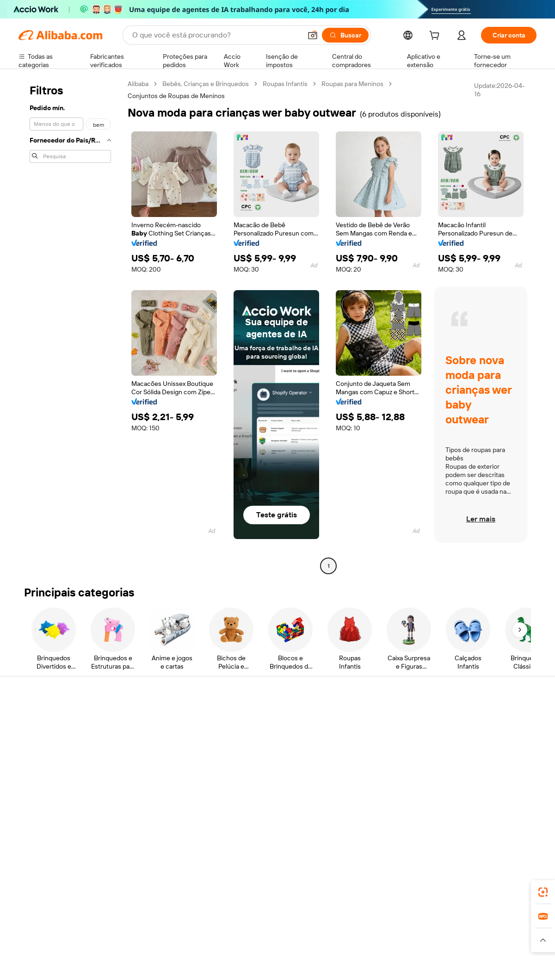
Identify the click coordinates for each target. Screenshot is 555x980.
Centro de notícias (471, 754)
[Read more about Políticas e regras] (40, 940)
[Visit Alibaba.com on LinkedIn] (462, 808)
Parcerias (351, 771)
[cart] (436, 37)
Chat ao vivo (36, 736)
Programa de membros (264, 736)
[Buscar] (345, 35)
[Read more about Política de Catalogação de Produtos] (162, 940)
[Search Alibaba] (216, 35)
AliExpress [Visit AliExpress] (133, 922)
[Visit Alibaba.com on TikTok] (518, 808)
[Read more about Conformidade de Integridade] (497, 940)
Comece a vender (363, 719)
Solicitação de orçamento (268, 719)
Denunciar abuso (43, 789)
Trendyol (388, 922)
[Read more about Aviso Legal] (87, 940)
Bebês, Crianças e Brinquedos (206, 84)
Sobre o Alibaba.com (473, 719)
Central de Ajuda (42, 719)
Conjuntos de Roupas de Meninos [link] (176, 96)
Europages (424, 922)
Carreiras (457, 771)
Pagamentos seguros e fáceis (167, 719)
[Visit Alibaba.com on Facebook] (448, 808)
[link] (543, 892)
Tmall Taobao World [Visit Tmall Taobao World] (220, 922)
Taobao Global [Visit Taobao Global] (328, 922)
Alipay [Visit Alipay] (264, 922)
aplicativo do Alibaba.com (360, 881)
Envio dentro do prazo (156, 754)
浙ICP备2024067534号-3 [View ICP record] (501, 962)
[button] (313, 35)
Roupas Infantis (285, 84)
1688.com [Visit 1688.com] (170, 922)
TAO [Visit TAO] (362, 922)
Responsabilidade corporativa (487, 736)
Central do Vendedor (367, 736)
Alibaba (138, 84)
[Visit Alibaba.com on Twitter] (476, 808)
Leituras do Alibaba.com (266, 771)
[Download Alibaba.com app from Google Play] (505, 881)
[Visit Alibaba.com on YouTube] (504, 808)
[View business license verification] (358, 962)
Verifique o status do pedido (59, 754)
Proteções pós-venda (156, 771)
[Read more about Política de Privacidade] (365, 940)
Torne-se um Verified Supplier (380, 754)
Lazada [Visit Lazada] (290, 922)
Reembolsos (37, 771)
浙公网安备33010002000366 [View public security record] (409, 962)
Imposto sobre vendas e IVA (272, 754)
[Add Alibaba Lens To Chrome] (162, 881)
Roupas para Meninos (352, 84)
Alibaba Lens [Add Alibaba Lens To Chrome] (69, 881)
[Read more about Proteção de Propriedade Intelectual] (273, 940)
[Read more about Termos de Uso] (426, 940)
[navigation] (70, 326)
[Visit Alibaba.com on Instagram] (490, 808)
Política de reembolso (156, 736)
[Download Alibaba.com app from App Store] (437, 881)
